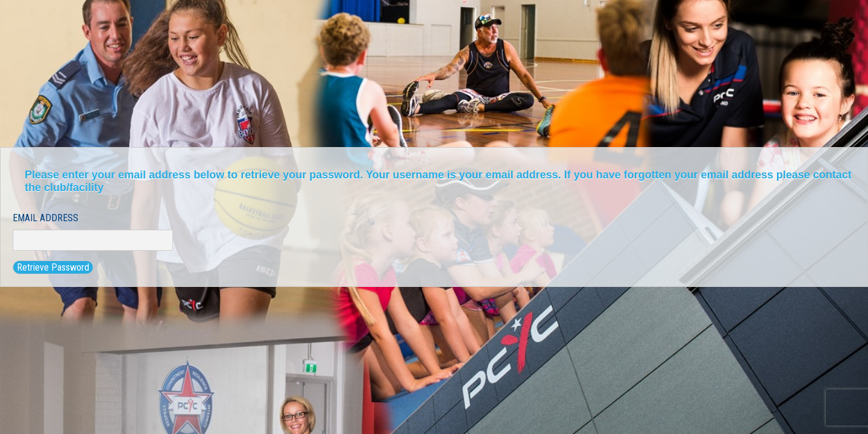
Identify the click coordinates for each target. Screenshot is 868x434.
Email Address (46, 218)
